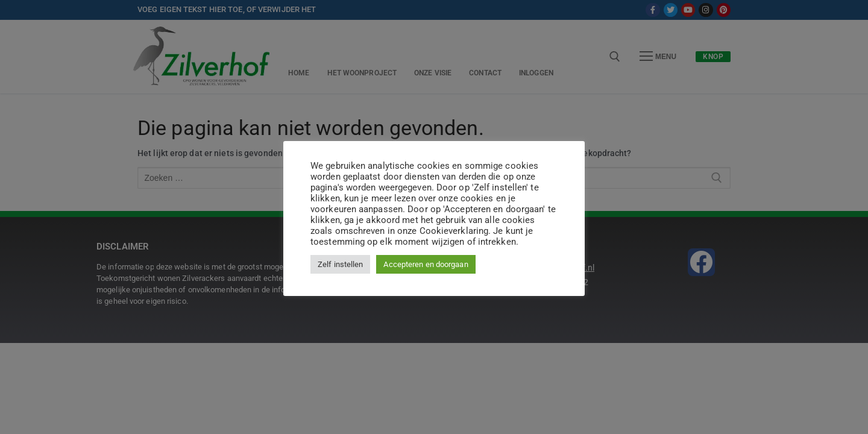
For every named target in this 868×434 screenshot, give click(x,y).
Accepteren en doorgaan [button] (426, 264)
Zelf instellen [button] (340, 264)
